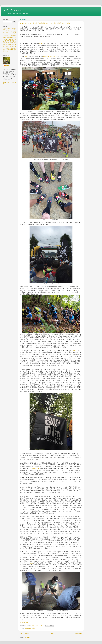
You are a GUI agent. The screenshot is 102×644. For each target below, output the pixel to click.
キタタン (26, 57)
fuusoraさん (29, 563)
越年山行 (11, 39)
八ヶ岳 (12, 48)
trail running (28, 628)
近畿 (8, 43)
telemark (11, 37)
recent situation (12, 34)
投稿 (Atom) (27, 637)
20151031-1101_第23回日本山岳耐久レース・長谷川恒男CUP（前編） (46, 23)
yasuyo (7, 66)
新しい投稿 (24, 634)
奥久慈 (41, 44)
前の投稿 (78, 634)
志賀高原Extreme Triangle (50, 57)
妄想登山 (6, 52)
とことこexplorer (13, 10)
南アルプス (6, 48)
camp (9, 28)
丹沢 (5, 46)
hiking (14, 32)
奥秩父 (12, 41)
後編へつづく (24, 623)
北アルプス (10, 50)
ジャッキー (36, 469)
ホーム (52, 634)
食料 (4, 45)
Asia (4, 28)
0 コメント (39, 626)
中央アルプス (10, 46)
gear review (12, 30)
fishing (5, 30)
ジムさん (75, 351)
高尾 (11, 43)
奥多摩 (34, 628)
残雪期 (14, 43)
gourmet (5, 32)
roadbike (5, 36)
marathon (5, 34)
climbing (14, 28)
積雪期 (8, 45)
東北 (15, 46)
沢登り (14, 45)
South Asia (6, 37)
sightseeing (14, 36)
